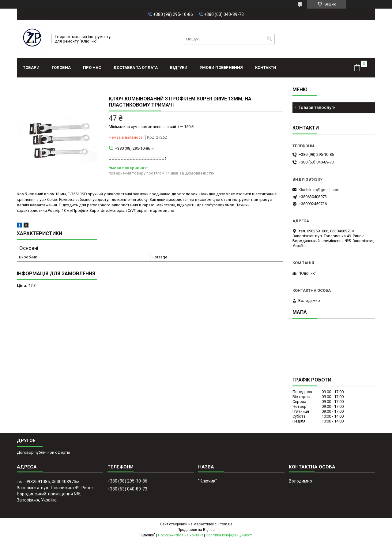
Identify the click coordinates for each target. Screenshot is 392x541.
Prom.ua (225, 524)
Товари (31, 68)
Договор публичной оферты (43, 452)
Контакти (266, 68)
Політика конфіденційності (229, 535)
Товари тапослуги (317, 107)
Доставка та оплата (136, 68)
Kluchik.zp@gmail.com (319, 190)
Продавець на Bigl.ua (196, 530)
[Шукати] (269, 39)
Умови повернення (221, 68)
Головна (61, 68)
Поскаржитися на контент (181, 535)
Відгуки (179, 68)
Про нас (92, 68)
